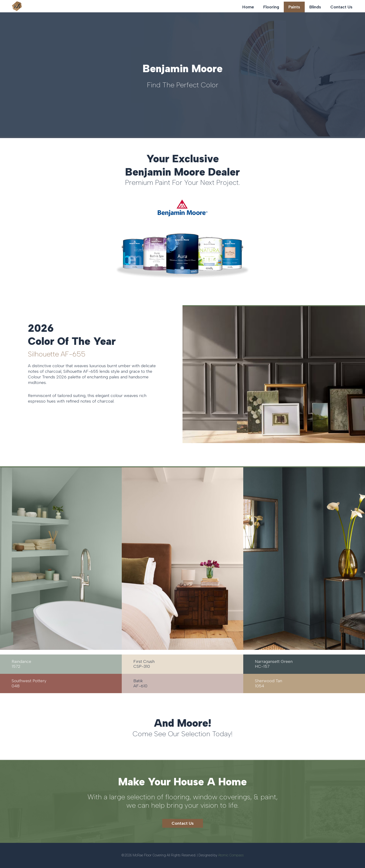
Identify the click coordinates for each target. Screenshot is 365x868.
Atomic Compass (231, 855)
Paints (294, 7)
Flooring (271, 7)
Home (248, 7)
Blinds (315, 7)
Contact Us (341, 7)
